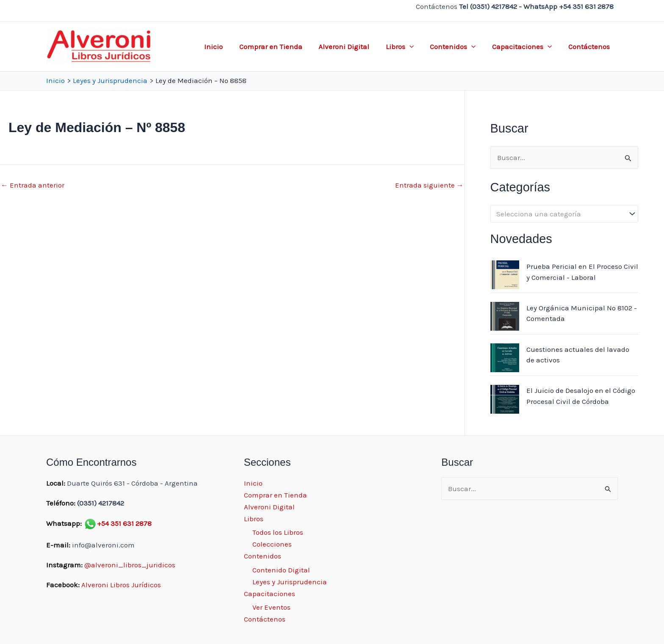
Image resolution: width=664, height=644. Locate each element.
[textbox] (560, 214)
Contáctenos (590, 47)
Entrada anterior (33, 185)
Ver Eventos (271, 607)
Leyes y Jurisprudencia (290, 582)
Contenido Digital (281, 570)
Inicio (226, 47)
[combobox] (564, 214)
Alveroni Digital (352, 47)
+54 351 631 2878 (124, 523)
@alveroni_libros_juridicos (130, 565)
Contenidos (458, 47)
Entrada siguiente (429, 185)
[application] (416, 47)
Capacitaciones (525, 47)
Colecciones (272, 544)
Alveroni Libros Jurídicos (121, 585)
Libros (406, 47)
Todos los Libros (278, 532)
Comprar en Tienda (281, 47)
